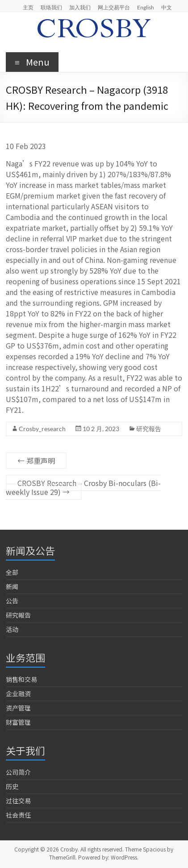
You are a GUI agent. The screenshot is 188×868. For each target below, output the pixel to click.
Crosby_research (42, 429)
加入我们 (80, 7)
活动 (12, 629)
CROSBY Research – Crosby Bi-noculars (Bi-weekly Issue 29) (83, 487)
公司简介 (18, 772)
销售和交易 (21, 679)
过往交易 (18, 801)
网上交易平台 (114, 7)
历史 (12, 786)
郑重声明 (36, 461)
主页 (28, 7)
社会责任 (18, 815)
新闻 (12, 586)
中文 (167, 7)
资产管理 (18, 708)
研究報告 (149, 429)
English (146, 7)
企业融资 (18, 694)
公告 (12, 601)
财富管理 (18, 722)
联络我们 (51, 7)
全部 (12, 572)
